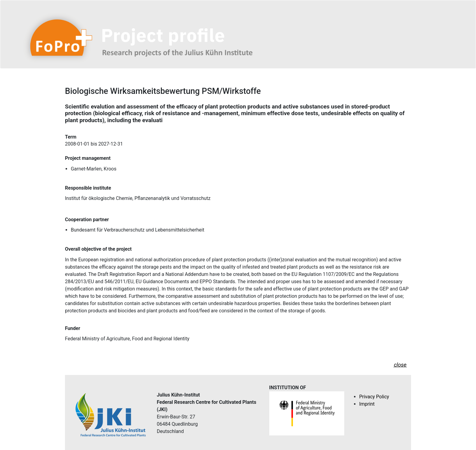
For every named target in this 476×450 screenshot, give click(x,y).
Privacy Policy (374, 397)
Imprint (367, 404)
